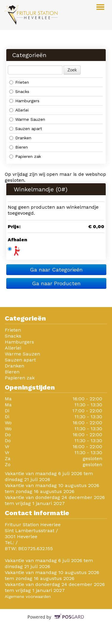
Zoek (72, 70)
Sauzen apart (26, 129)
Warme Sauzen (27, 119)
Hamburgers (24, 101)
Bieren (19, 147)
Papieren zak (25, 156)
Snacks (19, 91)
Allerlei (19, 110)
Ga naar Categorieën (56, 270)
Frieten (19, 82)
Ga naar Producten (56, 283)
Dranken (20, 138)
